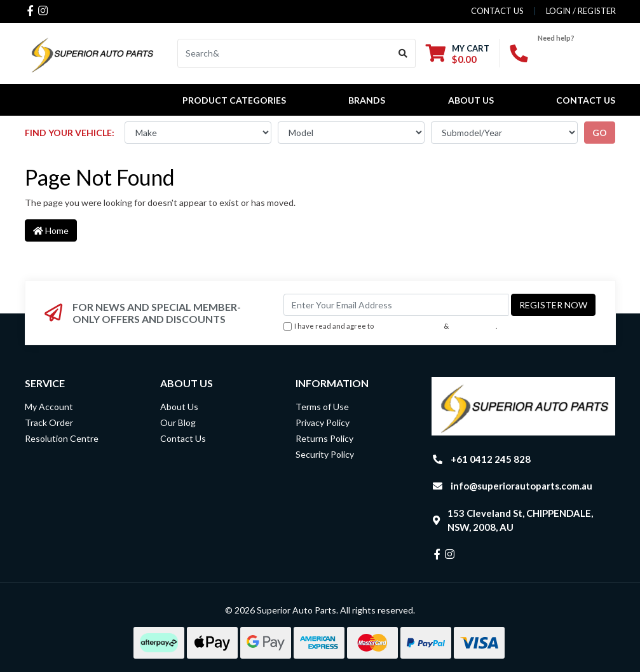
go (600, 133)
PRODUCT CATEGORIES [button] (234, 100)
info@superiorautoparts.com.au (521, 486)
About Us (471, 100)
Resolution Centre (62, 438)
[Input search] (284, 53)
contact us (497, 11)
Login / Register (581, 11)
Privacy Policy (473, 326)
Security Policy (325, 454)
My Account (49, 407)
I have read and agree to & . (390, 326)
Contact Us (586, 100)
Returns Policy (324, 438)
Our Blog (178, 422)
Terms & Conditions (409, 326)
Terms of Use (322, 407)
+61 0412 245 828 (491, 459)
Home (51, 230)
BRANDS (367, 100)
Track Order (49, 422)
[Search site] (403, 53)
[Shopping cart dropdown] (458, 54)
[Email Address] (396, 305)
